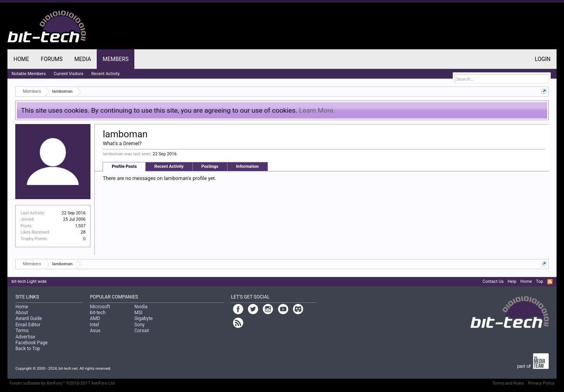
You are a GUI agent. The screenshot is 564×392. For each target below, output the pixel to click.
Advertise (25, 337)
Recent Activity (169, 166)
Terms (22, 331)
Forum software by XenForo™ (62, 383)
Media (83, 59)
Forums (52, 59)
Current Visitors (69, 74)
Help (512, 281)
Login (543, 59)
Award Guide (29, 318)
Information (248, 166)
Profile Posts (124, 166)
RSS (550, 282)
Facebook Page (31, 343)
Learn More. (317, 110)
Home (21, 59)
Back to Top (28, 349)
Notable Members (29, 74)
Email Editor (28, 325)
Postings (210, 166)
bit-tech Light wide (29, 281)
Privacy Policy (541, 383)
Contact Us (493, 281)
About (22, 313)
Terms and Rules (508, 383)
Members (116, 59)
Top (539, 281)
